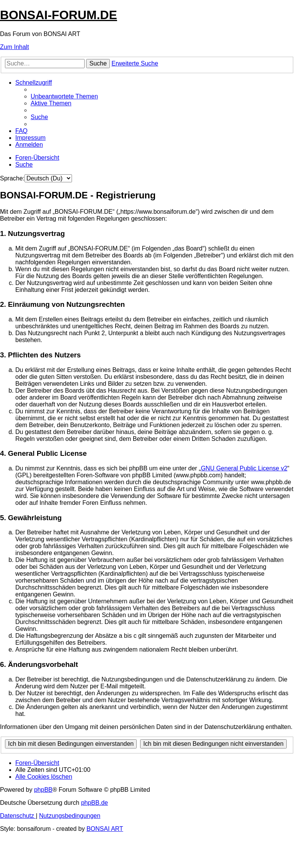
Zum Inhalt (15, 47)
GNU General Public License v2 (244, 468)
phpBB (43, 790)
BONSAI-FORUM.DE (59, 15)
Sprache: (12, 178)
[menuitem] (64, 96)
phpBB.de (95, 803)
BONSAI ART (105, 829)
